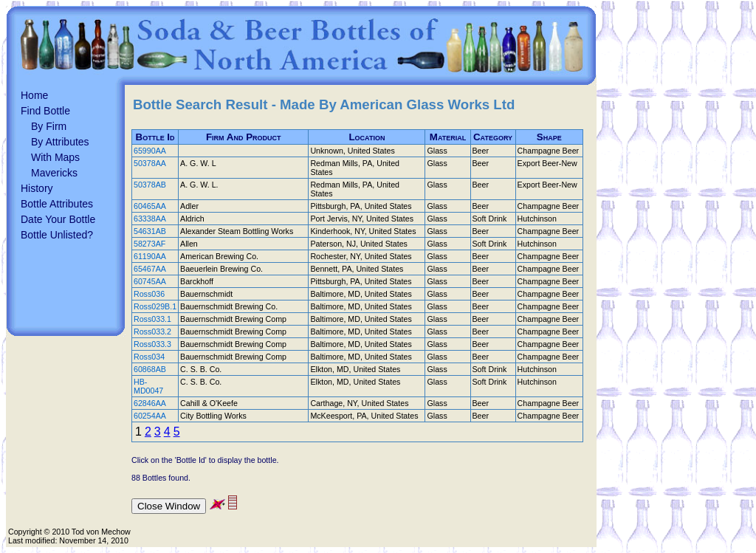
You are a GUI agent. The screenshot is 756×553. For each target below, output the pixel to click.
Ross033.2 (152, 332)
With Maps (55, 157)
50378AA (150, 163)
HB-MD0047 (148, 386)
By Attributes (60, 142)
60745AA (150, 281)
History (37, 188)
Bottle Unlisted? (57, 235)
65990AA (150, 151)
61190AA (150, 256)
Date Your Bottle (58, 219)
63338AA (150, 219)
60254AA (150, 416)
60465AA (150, 206)
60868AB (150, 369)
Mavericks (54, 173)
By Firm (49, 126)
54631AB (150, 231)
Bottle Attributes (57, 204)
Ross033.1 (152, 319)
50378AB (150, 185)
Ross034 (149, 357)
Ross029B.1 (155, 306)
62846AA (150, 403)
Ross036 (149, 294)
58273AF (150, 244)
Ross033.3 (152, 344)
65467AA (150, 269)
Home (34, 95)
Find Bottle (45, 111)
